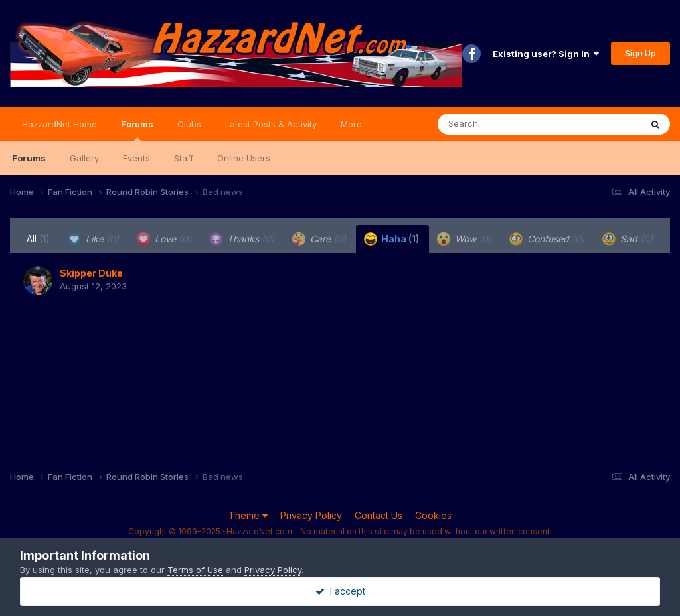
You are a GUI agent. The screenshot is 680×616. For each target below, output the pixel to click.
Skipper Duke (91, 273)
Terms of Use (195, 570)
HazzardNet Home (59, 124)
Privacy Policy (311, 515)
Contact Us (379, 515)
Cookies (433, 515)
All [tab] (38, 239)
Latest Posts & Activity (271, 124)
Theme (248, 515)
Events (136, 158)
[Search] (503, 124)
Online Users (244, 158)
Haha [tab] (391, 239)
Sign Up (640, 53)
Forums (137, 130)
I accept (340, 591)
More (351, 124)
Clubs (189, 124)
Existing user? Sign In (546, 54)
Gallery (84, 158)
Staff (184, 158)
